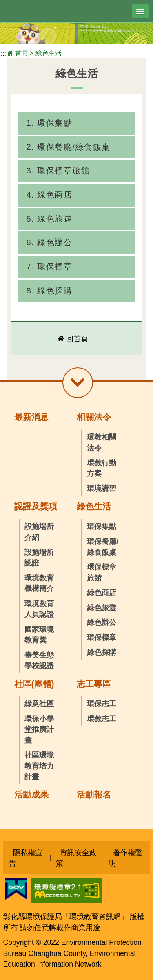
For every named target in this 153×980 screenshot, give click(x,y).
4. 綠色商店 (49, 195)
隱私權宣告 (26, 858)
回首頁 (77, 339)
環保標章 (102, 638)
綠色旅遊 (102, 608)
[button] (140, 11)
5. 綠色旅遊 (49, 219)
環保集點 (102, 527)
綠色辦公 (102, 622)
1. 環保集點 (49, 123)
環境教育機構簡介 (39, 583)
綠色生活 (49, 53)
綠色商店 (102, 593)
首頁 (22, 53)
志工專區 (94, 684)
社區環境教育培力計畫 (39, 766)
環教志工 (102, 719)
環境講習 (102, 489)
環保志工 (102, 704)
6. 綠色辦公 (49, 242)
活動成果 (31, 794)
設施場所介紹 (39, 532)
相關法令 (94, 417)
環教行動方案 (102, 468)
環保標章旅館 (102, 572)
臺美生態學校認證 (39, 660)
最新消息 (31, 417)
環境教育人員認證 (39, 609)
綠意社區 (39, 704)
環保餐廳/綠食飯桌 (103, 547)
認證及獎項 (36, 506)
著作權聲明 (125, 858)
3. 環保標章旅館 (58, 171)
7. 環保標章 (49, 267)
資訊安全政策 (76, 858)
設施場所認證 (39, 558)
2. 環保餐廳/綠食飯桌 (68, 147)
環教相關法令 (102, 442)
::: (3, 53)
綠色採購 (102, 652)
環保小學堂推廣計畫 (39, 730)
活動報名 (94, 794)
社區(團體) (34, 684)
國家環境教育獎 (39, 635)
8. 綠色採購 (49, 291)
